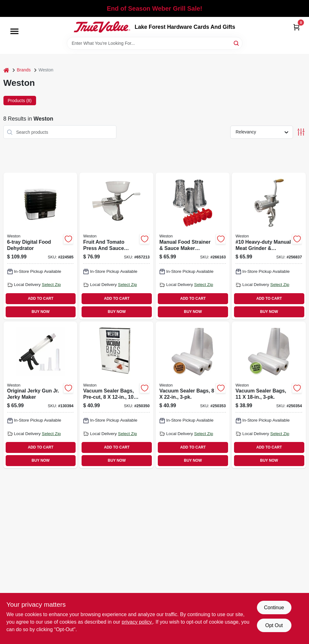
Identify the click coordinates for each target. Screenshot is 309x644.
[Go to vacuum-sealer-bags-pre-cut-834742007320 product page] (116, 395)
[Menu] (14, 31)
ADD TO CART (41, 299)
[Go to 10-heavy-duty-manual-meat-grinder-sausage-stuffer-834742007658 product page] (269, 246)
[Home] (6, 70)
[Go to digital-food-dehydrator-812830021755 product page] (40, 246)
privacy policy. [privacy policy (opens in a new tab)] (137, 622)
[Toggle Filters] (301, 132)
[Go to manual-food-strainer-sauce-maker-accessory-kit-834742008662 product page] (193, 246)
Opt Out (274, 625)
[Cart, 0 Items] (296, 27)
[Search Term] (155, 43)
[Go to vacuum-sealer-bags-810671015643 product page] (269, 395)
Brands (24, 70)
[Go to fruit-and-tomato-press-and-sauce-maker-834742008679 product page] (116, 246)
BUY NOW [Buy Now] (41, 312)
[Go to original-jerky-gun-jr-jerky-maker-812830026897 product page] (40, 395)
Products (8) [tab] (20, 101)
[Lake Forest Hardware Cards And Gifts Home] (102, 27)
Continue (274, 608)
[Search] (237, 43)
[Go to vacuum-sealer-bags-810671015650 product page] (193, 395)
